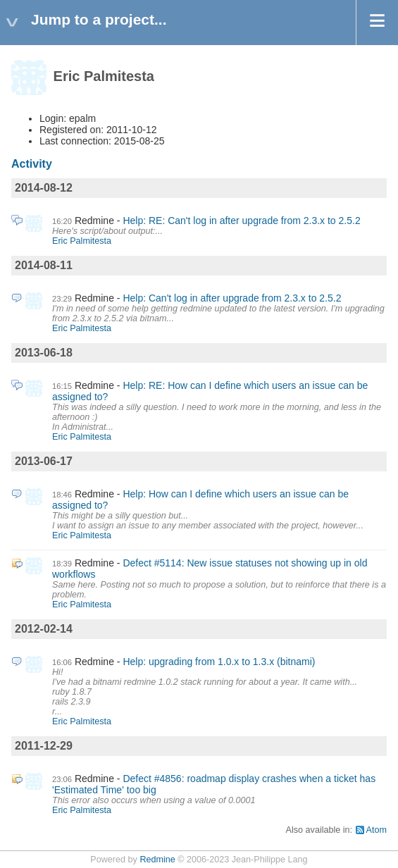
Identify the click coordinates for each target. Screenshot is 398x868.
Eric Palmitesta (82, 241)
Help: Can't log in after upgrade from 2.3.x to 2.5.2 (232, 298)
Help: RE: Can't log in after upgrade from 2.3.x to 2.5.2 (241, 221)
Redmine (157, 860)
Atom (377, 830)
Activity (32, 164)
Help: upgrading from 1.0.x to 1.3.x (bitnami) (219, 662)
